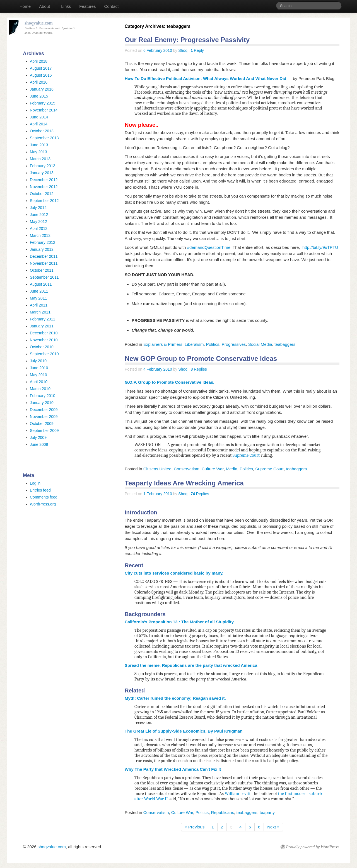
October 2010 (42, 347)
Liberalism (194, 344)
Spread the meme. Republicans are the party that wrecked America (191, 665)
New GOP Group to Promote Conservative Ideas (201, 358)
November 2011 (44, 263)
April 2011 (39, 305)
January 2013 (42, 173)
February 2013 (43, 166)
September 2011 (44, 277)
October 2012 (42, 194)
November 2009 (44, 417)
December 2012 (44, 180)
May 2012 (38, 222)
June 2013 (39, 145)
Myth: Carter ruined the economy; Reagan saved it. (175, 698)
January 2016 (42, 89)
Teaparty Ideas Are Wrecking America (184, 483)
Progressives (234, 344)
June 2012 (39, 215)
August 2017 (41, 68)
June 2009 (39, 444)
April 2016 (39, 82)
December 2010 (44, 333)
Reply (197, 50)
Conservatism (187, 469)
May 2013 (38, 152)
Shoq (183, 50)
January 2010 (42, 403)
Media (232, 469)
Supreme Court (246, 455)
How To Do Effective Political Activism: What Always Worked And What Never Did (206, 78)
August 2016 (41, 75)
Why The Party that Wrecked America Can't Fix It (173, 769)
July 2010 (38, 361)
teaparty (267, 812)
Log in (35, 483)
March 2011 (40, 312)
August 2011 (41, 284)
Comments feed (44, 497)
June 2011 (39, 291)
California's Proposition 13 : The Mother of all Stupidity (179, 622)
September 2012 (44, 201)
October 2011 (42, 270)
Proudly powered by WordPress (312, 847)
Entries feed (40, 490)
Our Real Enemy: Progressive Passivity (187, 40)
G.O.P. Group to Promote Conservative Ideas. (169, 382)
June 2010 (39, 368)
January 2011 (42, 326)
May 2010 (38, 375)
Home (25, 6)
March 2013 (40, 159)
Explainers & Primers (163, 344)
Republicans (223, 812)
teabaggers (285, 344)
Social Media (260, 344)
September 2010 (44, 354)
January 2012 (42, 249)
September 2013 (44, 138)
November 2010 (44, 340)
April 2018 (39, 61)
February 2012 (43, 242)
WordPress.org (43, 504)
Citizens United (157, 469)
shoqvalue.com (52, 847)
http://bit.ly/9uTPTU (320, 247)
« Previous (195, 827)
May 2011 (38, 298)
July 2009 (38, 437)
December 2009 (44, 410)
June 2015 (39, 96)
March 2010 (40, 389)
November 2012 (44, 187)
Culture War (213, 469)
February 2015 (43, 103)
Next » (273, 827)
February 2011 (43, 319)
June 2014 (39, 117)
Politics (213, 344)
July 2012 (38, 208)
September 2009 (44, 431)
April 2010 (39, 382)
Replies (199, 369)
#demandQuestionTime (209, 247)
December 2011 (44, 256)
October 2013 (42, 131)
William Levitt (238, 794)
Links (66, 6)
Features (87, 6)
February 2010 (43, 396)
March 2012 (40, 235)
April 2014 (39, 124)
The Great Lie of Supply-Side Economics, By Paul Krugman (184, 731)
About (44, 6)
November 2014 (44, 110)
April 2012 (39, 228)
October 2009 (42, 424)
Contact (111, 6)
